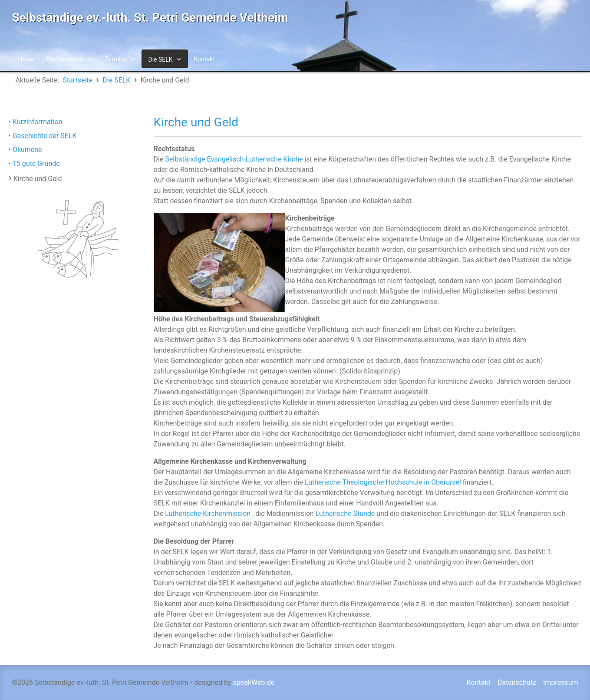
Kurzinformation (38, 122)
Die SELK (160, 59)
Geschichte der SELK (45, 136)
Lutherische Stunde (345, 513)
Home (26, 59)
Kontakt (204, 59)
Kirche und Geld (38, 179)
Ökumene (27, 150)
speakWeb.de (254, 682)
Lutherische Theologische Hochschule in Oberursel (383, 482)
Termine (116, 59)
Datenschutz (517, 682)
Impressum (561, 682)
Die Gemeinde (65, 59)
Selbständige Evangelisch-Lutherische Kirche (234, 159)
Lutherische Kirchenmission (208, 513)
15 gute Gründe (36, 163)
